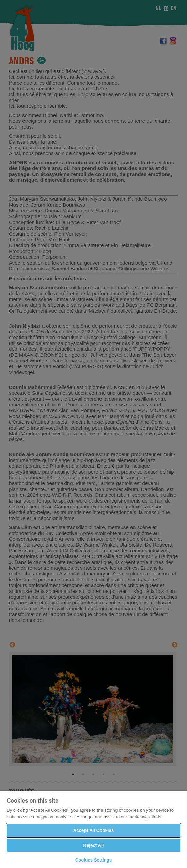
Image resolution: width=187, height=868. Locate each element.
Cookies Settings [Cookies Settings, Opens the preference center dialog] (94, 860)
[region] (94, 829)
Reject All (93, 845)
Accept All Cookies (94, 830)
